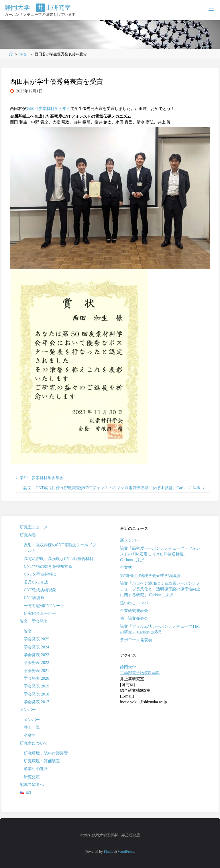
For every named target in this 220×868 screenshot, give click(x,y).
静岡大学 (128, 667)
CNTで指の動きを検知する (48, 566)
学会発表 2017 (36, 702)
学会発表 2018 (36, 694)
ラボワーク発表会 (136, 640)
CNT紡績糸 (34, 598)
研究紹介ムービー (40, 613)
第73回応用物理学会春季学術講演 (150, 576)
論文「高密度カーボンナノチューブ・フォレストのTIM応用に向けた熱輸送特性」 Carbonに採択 (160, 554)
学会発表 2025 (36, 639)
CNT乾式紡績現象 (40, 590)
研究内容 (28, 535)
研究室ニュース (34, 527)
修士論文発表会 (134, 618)
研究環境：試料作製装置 (46, 753)
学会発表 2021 (36, 671)
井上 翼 (32, 727)
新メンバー (130, 540)
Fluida (108, 851)
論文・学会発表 (34, 621)
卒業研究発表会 (134, 611)
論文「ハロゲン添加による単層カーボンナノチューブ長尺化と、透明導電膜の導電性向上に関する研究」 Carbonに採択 (160, 589)
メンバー (28, 710)
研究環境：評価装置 (42, 761)
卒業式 (126, 567)
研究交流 (32, 777)
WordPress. (126, 851)
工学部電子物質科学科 (140, 673)
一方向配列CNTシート (44, 606)
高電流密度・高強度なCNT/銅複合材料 (59, 559)
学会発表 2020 (36, 678)
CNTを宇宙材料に (40, 574)
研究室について (34, 743)
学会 (23, 54)
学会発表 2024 (36, 647)
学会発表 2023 (36, 655)
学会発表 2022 (36, 662)
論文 (28, 631)
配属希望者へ (32, 784)
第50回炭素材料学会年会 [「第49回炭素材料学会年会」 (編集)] (48, 108)
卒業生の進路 (36, 769)
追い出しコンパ (134, 603)
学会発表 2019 (36, 686)
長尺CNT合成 (36, 582)
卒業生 (30, 735)
